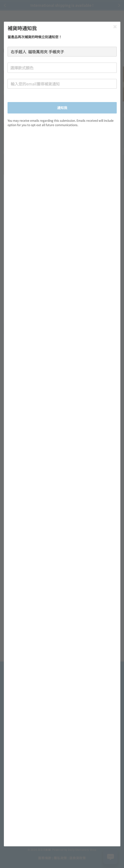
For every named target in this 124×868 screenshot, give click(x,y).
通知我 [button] (62, 108)
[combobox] (62, 68)
